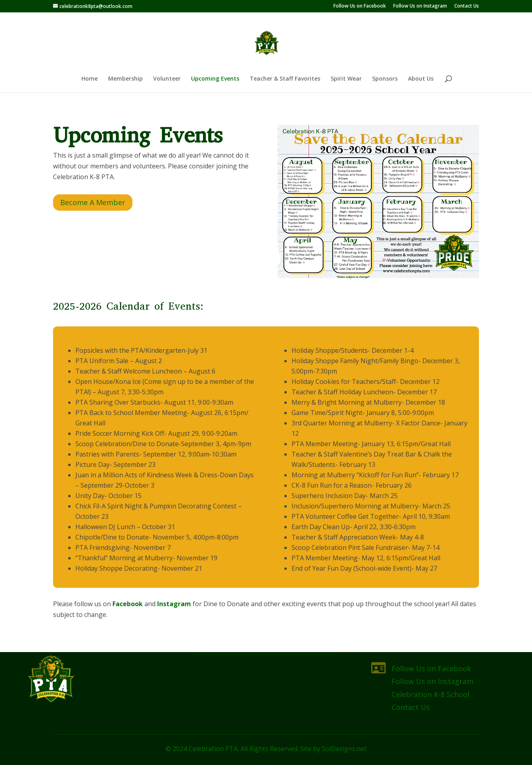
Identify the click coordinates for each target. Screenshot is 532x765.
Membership (125, 79)
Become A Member (93, 202)
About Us (421, 79)
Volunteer (167, 79)
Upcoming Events (215, 79)
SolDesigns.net (344, 749)
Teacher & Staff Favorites (285, 79)
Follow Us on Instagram (420, 6)
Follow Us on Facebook (360, 6)
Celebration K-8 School (431, 694)
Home (90, 79)
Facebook (128, 604)
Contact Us (467, 6)
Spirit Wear (346, 79)
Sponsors (385, 79)
